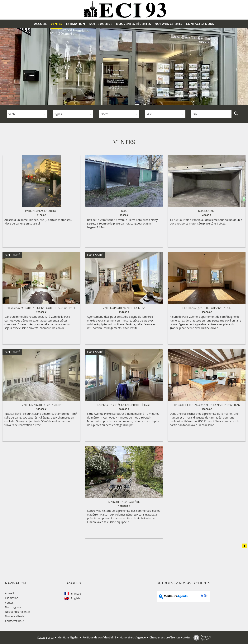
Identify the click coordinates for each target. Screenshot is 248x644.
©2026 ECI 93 (45, 637)
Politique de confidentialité (99, 637)
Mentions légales (68, 637)
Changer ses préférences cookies (170, 637)
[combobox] (27, 114)
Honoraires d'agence (133, 637)
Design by (201, 637)
